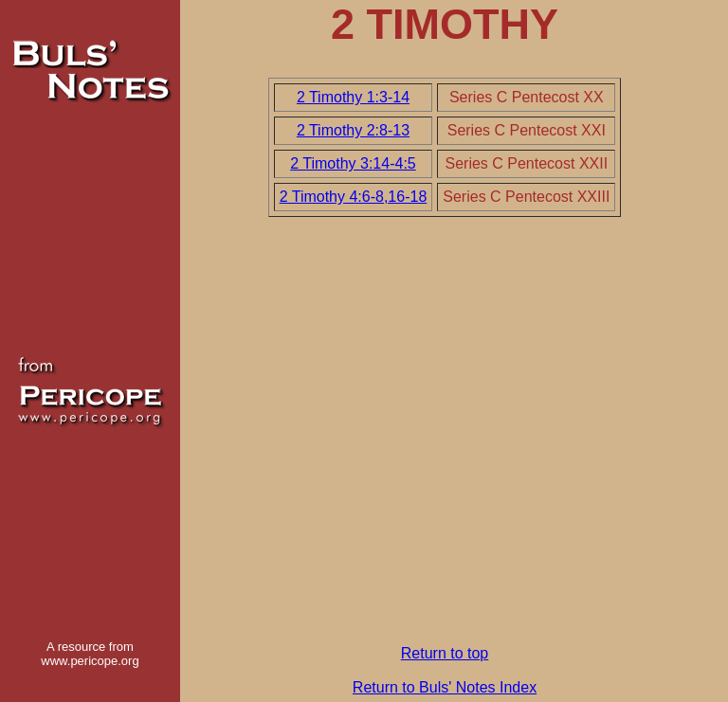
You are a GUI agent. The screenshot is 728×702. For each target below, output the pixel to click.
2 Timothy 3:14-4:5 (353, 163)
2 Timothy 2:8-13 (353, 130)
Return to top (445, 653)
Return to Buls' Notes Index (445, 687)
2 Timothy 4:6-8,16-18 (354, 197)
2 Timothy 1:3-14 (353, 97)
